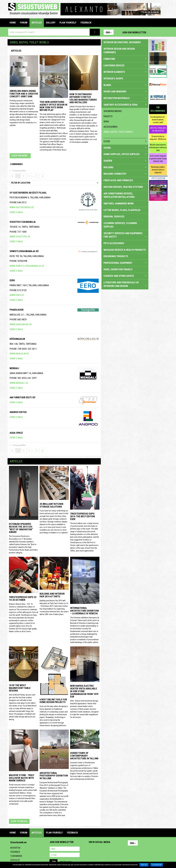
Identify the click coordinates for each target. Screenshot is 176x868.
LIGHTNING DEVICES (125, 65)
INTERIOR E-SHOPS (113, 78)
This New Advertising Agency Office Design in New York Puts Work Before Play (53, 106)
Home (13, 23)
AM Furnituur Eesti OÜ (22, 397)
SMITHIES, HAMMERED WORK (119, 203)
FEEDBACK (86, 23)
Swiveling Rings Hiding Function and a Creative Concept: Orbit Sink (24, 94)
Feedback (15, 852)
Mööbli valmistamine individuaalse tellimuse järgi (158, 147)
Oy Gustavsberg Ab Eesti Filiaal (28, 193)
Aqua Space (16, 433)
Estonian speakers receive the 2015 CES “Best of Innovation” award (21, 528)
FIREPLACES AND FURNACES (118, 180)
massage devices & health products (125, 250)
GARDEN (125, 161)
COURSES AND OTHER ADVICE (125, 276)
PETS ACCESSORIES (114, 243)
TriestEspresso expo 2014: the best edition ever (82, 516)
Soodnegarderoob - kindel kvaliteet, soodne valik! (158, 120)
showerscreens (113, 111)
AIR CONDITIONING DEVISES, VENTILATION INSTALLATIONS (119, 195)
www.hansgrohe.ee (21, 324)
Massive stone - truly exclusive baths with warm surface (22, 778)
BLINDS (125, 85)
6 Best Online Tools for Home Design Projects (53, 701)
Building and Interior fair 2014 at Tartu (52, 595)
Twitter (109, 849)
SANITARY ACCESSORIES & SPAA (125, 105)
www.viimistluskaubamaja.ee (27, 266)
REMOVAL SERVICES (114, 216)
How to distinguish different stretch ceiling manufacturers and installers (83, 98)
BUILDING (125, 167)
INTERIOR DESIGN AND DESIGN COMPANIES (119, 51)
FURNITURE (125, 59)
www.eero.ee (17, 295)
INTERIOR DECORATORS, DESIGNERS (122, 42)
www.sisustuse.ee (20, 236)
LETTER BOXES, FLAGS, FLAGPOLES (122, 210)
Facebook (158, 32)
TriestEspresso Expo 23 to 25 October (23, 598)
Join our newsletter (134, 32)
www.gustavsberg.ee (22, 207)
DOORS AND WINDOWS (125, 91)
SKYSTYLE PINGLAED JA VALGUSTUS (158, 129)
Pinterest (152, 32)
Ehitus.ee (15, 860)
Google (115, 849)
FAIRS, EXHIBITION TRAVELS (118, 269)
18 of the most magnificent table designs (20, 688)
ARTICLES (37, 23)
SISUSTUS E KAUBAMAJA (23, 222)
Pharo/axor (17, 310)
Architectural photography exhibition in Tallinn (54, 776)
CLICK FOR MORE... (20, 156)
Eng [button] (109, 32)
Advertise (15, 848)
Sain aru (144, 865)
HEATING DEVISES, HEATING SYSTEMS (123, 187)
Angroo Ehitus (18, 412)
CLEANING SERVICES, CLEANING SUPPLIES (120, 225)
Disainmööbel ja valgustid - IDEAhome (158, 138)
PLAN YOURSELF (68, 23)
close (125, 141)
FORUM (24, 23)
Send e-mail (16, 212)
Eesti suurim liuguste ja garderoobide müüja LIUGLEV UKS (158, 159)
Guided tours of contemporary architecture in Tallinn (84, 756)
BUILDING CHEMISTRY (125, 174)
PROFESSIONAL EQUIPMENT (125, 263)
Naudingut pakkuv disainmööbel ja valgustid (158, 170)
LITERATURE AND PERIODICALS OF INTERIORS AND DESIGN (125, 284)
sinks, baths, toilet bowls (118, 132)
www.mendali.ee (19, 383)
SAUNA (125, 148)
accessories (111, 127)
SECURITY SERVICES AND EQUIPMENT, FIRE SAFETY (125, 235)
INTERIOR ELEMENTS (125, 72)
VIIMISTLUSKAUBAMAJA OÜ (24, 251)
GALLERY (51, 23)
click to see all (19, 821)
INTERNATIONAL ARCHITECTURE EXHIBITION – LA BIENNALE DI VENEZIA (84, 611)
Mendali (14, 368)
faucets (108, 116)
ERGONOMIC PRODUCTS (116, 256)
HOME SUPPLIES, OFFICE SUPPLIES (125, 154)
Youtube (164, 32)
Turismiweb (16, 856)
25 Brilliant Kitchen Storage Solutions (51, 505)
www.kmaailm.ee (19, 354)
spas (106, 122)
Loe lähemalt (157, 865)
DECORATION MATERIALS (125, 98)
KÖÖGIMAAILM (17, 339)
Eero (12, 280)
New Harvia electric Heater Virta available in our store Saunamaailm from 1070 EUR (84, 691)
